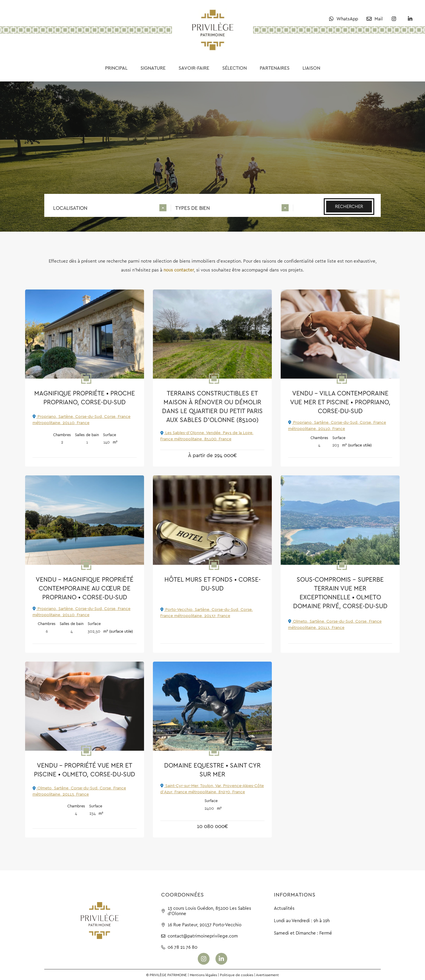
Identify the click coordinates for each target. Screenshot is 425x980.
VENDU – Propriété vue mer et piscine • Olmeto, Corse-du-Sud (85, 770)
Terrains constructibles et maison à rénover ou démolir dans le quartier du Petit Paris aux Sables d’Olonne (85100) (212, 406)
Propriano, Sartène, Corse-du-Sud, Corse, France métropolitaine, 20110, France (81, 419)
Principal (116, 68)
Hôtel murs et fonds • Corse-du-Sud (212, 584)
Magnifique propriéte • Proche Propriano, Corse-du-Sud (85, 398)
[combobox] (110, 209)
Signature (153, 68)
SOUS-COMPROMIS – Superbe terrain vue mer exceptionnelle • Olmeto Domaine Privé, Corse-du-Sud (340, 593)
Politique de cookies (237, 975)
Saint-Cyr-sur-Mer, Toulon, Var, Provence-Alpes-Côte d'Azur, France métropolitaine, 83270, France (212, 789)
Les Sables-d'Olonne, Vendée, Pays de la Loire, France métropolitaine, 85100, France (207, 436)
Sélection (234, 68)
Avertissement (267, 975)
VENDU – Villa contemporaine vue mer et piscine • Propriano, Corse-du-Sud (340, 402)
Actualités (284, 908)
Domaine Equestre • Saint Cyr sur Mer (212, 770)
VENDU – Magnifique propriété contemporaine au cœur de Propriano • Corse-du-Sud (85, 588)
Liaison (311, 68)
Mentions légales (203, 975)
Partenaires (275, 68)
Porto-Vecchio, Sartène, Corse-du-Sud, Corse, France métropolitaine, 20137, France (207, 612)
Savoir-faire (194, 68)
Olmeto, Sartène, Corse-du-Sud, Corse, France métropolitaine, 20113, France (335, 624)
